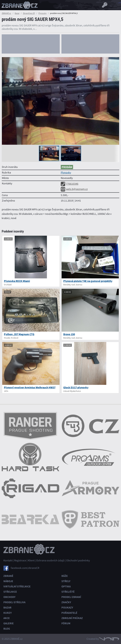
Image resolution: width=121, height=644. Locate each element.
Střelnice (10, 592)
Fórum (66, 623)
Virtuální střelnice (17, 586)
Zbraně (8, 576)
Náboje (8, 581)
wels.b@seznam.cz (74, 189)
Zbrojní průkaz (72, 618)
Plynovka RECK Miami (17, 281)
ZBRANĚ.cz (6, 13)
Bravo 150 (69, 334)
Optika (66, 586)
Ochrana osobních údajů (50, 561)
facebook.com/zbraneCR (25, 568)
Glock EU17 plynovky (76, 387)
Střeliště (68, 592)
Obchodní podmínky (78, 561)
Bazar (17, 13)
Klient (31, 561)
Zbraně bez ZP (29, 13)
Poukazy (67, 608)
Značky (66, 602)
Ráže (65, 576)
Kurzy (8, 613)
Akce (7, 618)
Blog (7, 629)
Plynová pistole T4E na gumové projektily (88, 281)
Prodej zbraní (71, 597)
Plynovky (42, 13)
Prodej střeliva (14, 602)
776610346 (70, 184)
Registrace (20, 561)
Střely (66, 581)
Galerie (9, 623)
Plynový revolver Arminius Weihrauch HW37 (30, 387)
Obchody (9, 597)
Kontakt (8, 561)
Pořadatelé (69, 613)
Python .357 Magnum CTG (19, 334)
